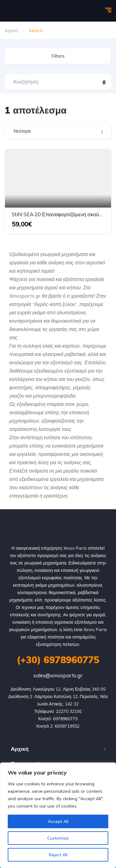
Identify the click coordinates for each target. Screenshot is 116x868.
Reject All (58, 855)
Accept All (58, 821)
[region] (58, 815)
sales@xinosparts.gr (58, 675)
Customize (58, 838)
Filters (58, 56)
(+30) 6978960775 (58, 660)
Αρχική (11, 31)
